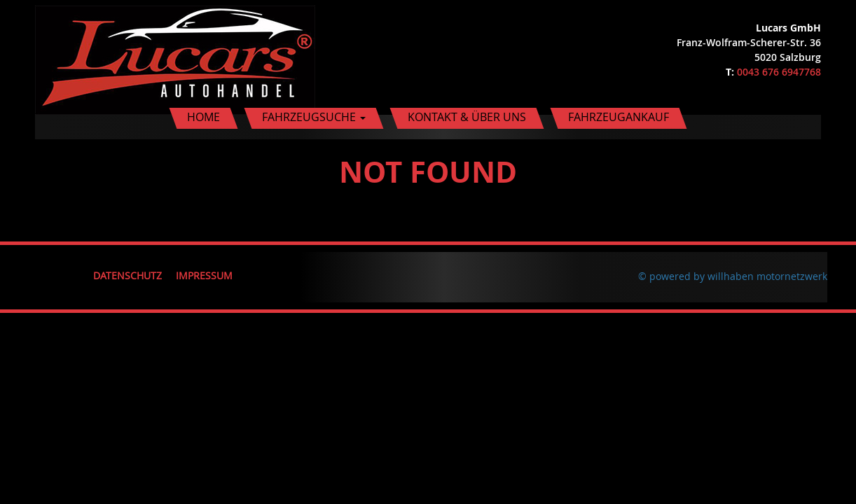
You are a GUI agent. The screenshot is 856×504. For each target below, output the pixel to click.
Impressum (204, 275)
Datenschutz (127, 275)
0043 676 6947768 (779, 72)
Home (203, 117)
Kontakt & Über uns (467, 117)
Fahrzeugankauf (619, 117)
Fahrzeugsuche (314, 117)
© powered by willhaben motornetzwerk (733, 276)
